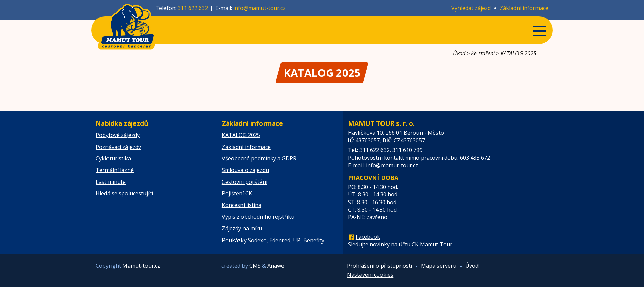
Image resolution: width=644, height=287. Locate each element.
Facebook (368, 237)
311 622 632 (193, 8)
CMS (255, 266)
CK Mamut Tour (432, 244)
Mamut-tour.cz (141, 266)
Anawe (276, 266)
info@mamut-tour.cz (259, 8)
